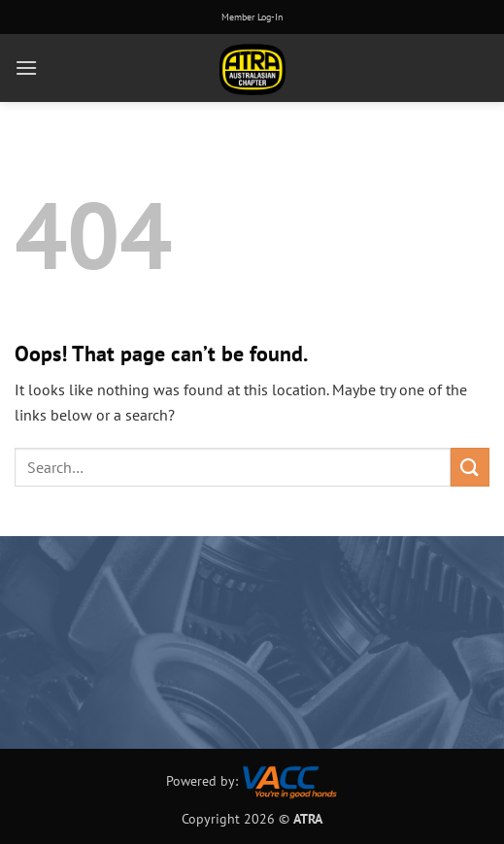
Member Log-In (252, 17)
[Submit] (470, 467)
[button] (26, 68)
